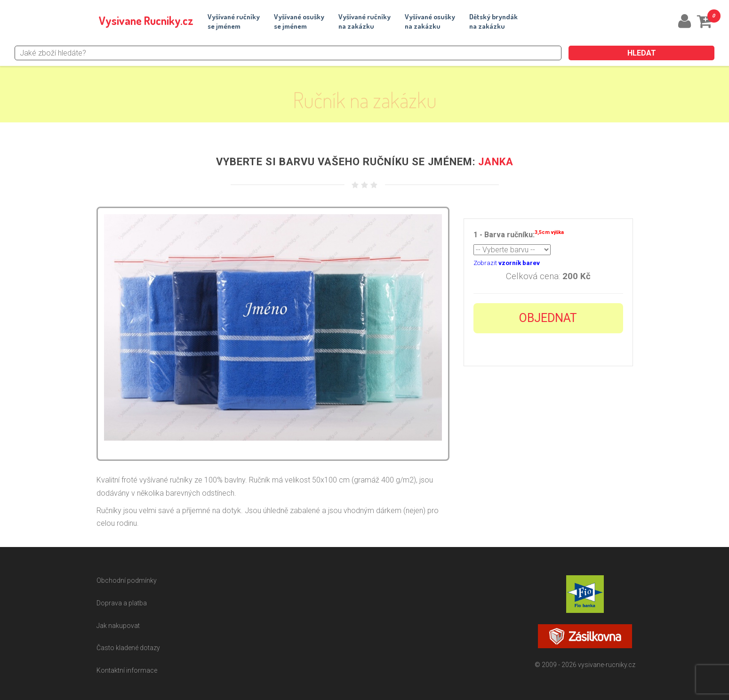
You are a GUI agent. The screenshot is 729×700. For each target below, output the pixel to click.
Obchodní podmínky (127, 580)
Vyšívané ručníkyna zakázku (364, 21)
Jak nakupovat (118, 626)
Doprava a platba (122, 603)
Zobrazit (507, 263)
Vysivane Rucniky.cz (146, 20)
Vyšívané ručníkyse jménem (234, 21)
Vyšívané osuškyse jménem (299, 21)
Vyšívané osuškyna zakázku (430, 21)
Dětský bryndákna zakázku (493, 21)
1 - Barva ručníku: (519, 234)
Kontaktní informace (127, 670)
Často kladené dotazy (128, 648)
